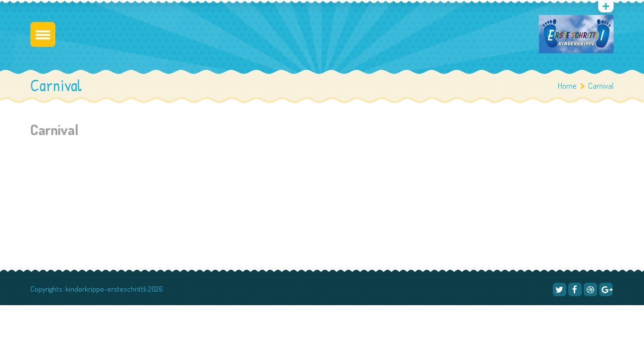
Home (567, 86)
